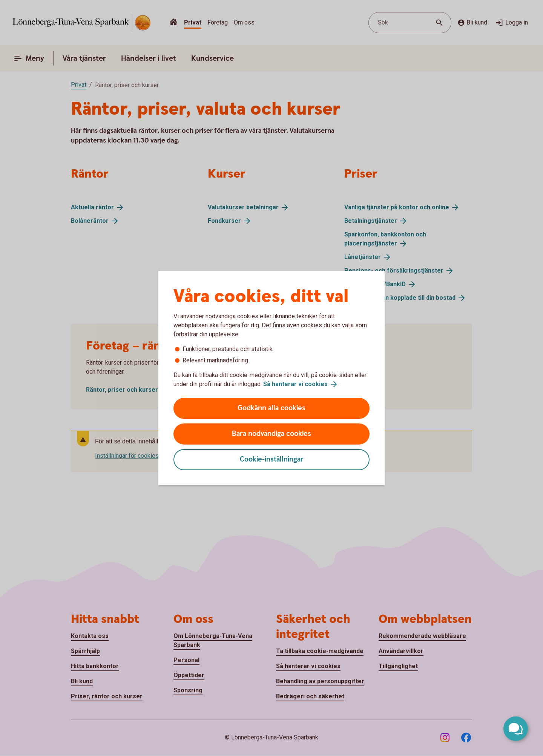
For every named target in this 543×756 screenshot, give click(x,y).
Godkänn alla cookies (271, 408)
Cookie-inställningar (272, 459)
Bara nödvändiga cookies (271, 434)
